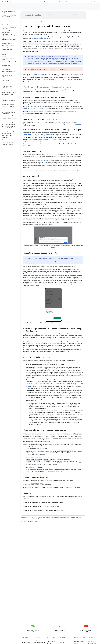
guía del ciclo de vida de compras (72, 337)
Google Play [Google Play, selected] (58, 2)
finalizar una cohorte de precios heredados (34, 108)
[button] (9, 100)
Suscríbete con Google (65, 69)
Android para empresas (26, 642)
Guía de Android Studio (79, 641)
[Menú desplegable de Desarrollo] (51, 2)
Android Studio (94, 2)
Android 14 (63, 642)
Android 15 (63, 640)
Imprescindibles (19, 2)
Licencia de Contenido (75, 517)
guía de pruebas (33, 488)
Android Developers (27, 21)
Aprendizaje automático (39, 642)
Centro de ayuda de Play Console (42, 39)
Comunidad (69, 2)
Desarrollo (47, 2)
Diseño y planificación (34, 2)
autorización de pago (46, 161)
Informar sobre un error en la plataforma (92, 641)
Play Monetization (18, 7)
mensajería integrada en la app (33, 344)
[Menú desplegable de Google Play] (63, 2)
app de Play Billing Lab (36, 483)
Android (22, 640)
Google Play (6, 7)
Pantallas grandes (51, 641)
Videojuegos (37, 640)
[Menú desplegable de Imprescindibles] (25, 2)
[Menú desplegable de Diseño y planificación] (41, 2)
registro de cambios (40, 74)
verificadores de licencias (32, 170)
